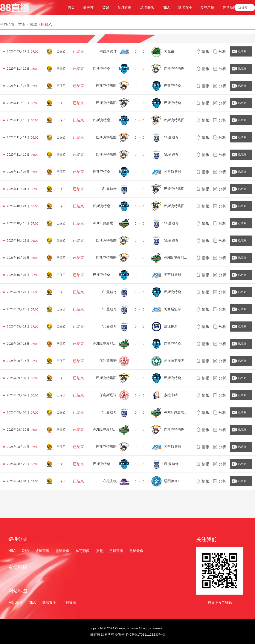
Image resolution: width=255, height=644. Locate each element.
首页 (22, 25)
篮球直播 (42, 551)
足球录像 (136, 551)
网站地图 (15, 603)
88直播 (95, 634)
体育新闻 (83, 551)
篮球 (33, 25)
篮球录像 (63, 551)
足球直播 (116, 551)
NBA (12, 551)
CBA (25, 551)
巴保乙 (47, 25)
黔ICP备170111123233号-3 (145, 634)
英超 (99, 551)
